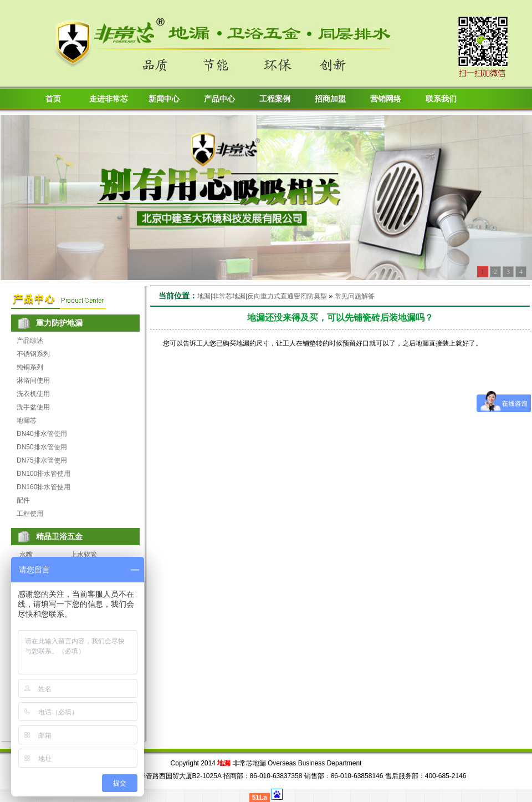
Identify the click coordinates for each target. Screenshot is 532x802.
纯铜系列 (30, 367)
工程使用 (30, 514)
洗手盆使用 (33, 407)
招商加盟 (330, 99)
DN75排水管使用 (42, 460)
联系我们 (441, 99)
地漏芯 (27, 420)
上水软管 (84, 555)
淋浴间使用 (33, 380)
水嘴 (26, 555)
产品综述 (30, 341)
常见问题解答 (355, 296)
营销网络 (386, 99)
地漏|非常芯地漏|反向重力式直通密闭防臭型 (262, 296)
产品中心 (219, 99)
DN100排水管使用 (44, 474)
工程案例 (275, 99)
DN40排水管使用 (42, 434)
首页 (53, 99)
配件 (23, 500)
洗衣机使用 (33, 394)
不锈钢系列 (33, 354)
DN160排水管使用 (44, 487)
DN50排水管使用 (42, 447)
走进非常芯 (109, 99)
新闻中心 (164, 99)
